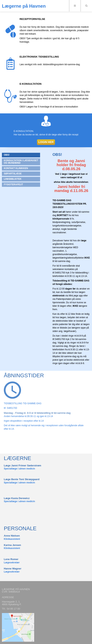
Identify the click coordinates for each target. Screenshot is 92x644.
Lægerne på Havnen (24, 6)
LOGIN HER (46, 142)
